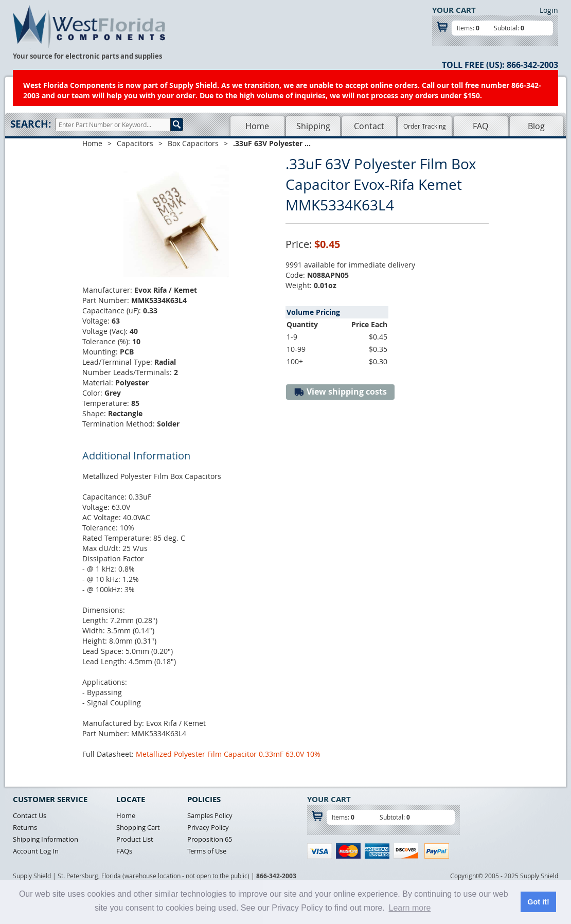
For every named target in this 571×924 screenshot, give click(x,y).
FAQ (480, 126)
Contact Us (30, 815)
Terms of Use (207, 851)
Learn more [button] (410, 908)
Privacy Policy (208, 827)
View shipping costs (340, 392)
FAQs (124, 851)
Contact (369, 126)
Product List (135, 839)
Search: (31, 124)
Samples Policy (210, 815)
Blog (536, 126)
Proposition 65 (210, 839)
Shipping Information (46, 839)
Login (549, 10)
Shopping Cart (138, 827)
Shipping (313, 126)
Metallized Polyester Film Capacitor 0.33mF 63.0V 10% (228, 754)
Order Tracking (425, 126)
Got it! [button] (538, 902)
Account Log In (36, 851)
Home (257, 126)
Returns (25, 827)
